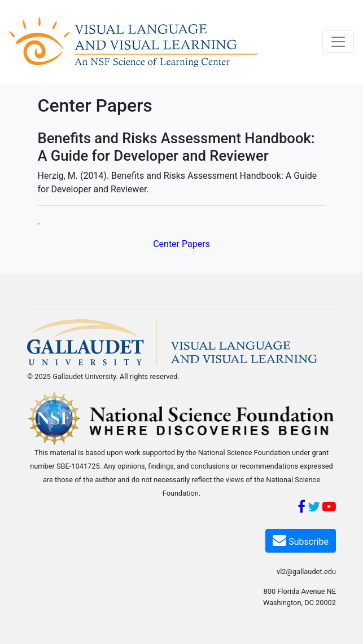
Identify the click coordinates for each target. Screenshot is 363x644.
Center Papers (181, 244)
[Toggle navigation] (338, 42)
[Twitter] (314, 508)
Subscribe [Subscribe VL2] (301, 540)
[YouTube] (329, 508)
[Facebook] (301, 508)
